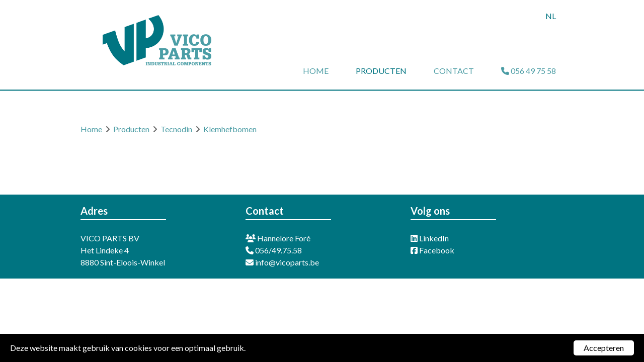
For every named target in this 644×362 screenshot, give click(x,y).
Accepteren (604, 348)
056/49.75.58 (274, 250)
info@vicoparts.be (282, 262)
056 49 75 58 (529, 71)
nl (551, 16)
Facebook (432, 250)
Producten (381, 71)
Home (316, 71)
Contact (454, 71)
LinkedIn (430, 238)
